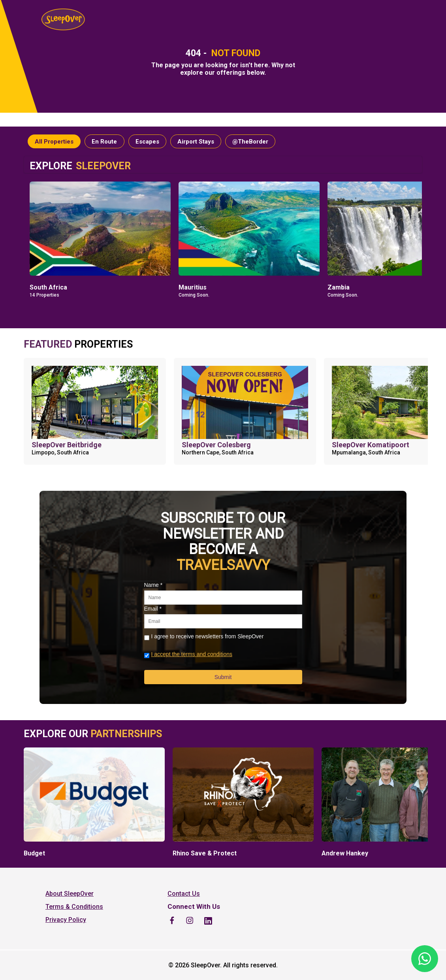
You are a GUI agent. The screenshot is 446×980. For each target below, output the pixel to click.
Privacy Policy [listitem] (66, 920)
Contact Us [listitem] (184, 894)
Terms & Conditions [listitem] (74, 907)
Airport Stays (196, 142)
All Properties (54, 142)
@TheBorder (250, 142)
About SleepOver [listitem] (70, 894)
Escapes (147, 142)
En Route (104, 142)
